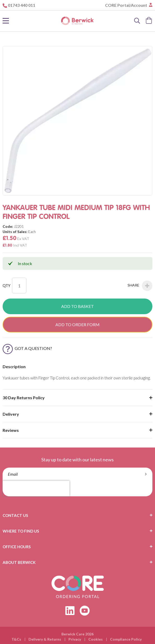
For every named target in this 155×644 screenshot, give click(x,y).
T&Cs (16, 639)
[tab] (77, 515)
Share (140, 286)
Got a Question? (27, 348)
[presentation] (36, 488)
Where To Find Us (21, 531)
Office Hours (17, 547)
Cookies (96, 639)
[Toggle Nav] (6, 21)
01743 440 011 (22, 5)
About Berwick (19, 562)
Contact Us (15, 515)
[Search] (137, 21)
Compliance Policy (126, 639)
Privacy (75, 639)
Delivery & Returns (45, 639)
